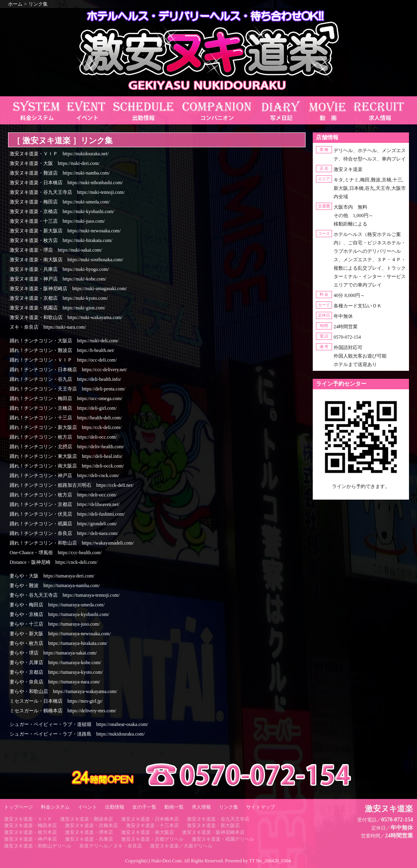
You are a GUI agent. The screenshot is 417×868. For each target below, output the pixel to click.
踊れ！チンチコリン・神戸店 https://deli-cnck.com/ (64, 476)
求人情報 (201, 807)
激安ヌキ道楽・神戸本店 (30, 839)
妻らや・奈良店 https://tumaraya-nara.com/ (55, 682)
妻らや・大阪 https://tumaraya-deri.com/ (52, 576)
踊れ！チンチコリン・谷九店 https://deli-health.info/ (65, 379)
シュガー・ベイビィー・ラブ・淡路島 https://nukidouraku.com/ (77, 734)
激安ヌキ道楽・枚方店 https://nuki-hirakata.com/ (61, 240)
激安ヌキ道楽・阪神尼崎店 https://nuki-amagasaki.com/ (68, 289)
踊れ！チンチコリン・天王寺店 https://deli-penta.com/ (67, 389)
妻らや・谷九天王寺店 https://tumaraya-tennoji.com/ (65, 595)
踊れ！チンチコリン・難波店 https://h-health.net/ (62, 350)
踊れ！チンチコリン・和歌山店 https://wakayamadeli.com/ (72, 543)
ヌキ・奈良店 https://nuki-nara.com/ (48, 327)
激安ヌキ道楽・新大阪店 (213, 825)
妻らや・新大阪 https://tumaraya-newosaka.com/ (60, 634)
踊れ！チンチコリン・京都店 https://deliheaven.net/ (65, 504)
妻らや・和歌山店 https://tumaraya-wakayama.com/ (63, 691)
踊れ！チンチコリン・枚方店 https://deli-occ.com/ (63, 437)
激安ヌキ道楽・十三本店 (152, 825)
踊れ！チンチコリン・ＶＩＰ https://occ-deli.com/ (63, 360)
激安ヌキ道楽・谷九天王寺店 (218, 819)
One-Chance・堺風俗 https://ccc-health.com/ (56, 553)
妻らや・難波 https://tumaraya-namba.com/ (55, 585)
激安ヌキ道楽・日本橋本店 (150, 819)
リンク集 (38, 4)
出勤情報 (115, 807)
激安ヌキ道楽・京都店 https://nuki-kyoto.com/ (59, 298)
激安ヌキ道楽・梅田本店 (30, 825)
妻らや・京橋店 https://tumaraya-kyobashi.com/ (59, 614)
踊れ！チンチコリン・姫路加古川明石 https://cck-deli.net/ (72, 485)
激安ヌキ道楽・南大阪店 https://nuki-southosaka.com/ (66, 260)
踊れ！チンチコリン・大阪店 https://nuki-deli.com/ (64, 341)
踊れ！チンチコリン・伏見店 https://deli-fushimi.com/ (67, 514)
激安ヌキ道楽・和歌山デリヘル (38, 846)
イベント (87, 807)
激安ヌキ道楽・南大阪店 (148, 832)
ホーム (15, 4)
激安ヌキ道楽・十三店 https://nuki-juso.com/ (57, 221)
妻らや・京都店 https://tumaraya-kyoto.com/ (56, 672)
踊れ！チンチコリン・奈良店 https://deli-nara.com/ (64, 533)
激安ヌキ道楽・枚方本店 (30, 832)
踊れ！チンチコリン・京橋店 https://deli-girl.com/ (63, 408)
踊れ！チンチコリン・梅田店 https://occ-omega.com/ (66, 398)
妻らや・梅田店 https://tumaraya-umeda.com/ (57, 605)
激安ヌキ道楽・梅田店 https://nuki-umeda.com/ (60, 202)
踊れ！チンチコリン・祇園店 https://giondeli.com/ (63, 524)
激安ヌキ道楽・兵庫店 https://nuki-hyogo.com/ (59, 269)
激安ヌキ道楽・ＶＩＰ (28, 819)
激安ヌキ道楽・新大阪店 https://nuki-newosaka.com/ (65, 231)
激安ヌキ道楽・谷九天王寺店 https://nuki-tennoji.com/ (67, 192)
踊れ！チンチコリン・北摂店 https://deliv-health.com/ (67, 447)
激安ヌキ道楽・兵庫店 (89, 839)
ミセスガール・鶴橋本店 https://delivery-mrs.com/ (63, 711)
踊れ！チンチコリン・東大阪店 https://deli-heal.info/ (66, 456)
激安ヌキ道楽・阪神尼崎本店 (213, 832)
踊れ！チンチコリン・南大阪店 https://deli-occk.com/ (67, 466)
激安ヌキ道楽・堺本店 (89, 832)
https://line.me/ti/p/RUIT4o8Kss (361, 493)
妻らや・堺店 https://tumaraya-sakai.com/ (53, 653)
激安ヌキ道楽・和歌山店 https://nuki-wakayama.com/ (66, 317)
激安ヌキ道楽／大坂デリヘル (181, 846)
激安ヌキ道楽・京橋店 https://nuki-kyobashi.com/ (62, 211)
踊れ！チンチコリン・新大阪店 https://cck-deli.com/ (66, 427)
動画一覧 (174, 807)
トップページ (18, 807)
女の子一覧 (144, 807)
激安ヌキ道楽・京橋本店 (91, 825)
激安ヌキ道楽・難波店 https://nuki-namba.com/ (60, 173)
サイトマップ (261, 807)
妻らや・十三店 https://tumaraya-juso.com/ (55, 624)
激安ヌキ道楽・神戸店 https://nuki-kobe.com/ (58, 279)
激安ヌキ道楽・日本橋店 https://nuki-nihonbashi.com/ (66, 183)
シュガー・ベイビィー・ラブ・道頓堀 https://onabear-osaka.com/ (79, 724)
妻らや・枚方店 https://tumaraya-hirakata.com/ (59, 643)
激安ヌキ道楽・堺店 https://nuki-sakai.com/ (56, 250)
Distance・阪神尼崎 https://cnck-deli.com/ (54, 562)
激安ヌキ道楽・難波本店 (87, 819)
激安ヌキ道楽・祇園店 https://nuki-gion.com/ (58, 308)
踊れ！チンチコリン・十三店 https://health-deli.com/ (66, 418)
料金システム (55, 807)
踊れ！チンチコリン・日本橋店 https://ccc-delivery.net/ (68, 370)
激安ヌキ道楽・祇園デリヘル (223, 839)
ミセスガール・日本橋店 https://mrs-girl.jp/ (56, 701)
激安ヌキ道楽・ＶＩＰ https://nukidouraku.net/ (59, 154)
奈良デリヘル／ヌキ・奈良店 (111, 846)
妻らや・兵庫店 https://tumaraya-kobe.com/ (55, 663)
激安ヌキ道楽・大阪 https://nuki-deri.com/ (55, 163)
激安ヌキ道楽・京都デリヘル (152, 839)
